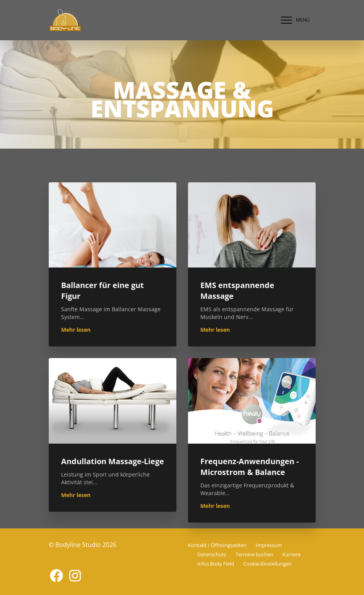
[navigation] (294, 20)
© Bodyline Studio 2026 (83, 545)
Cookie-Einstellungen (267, 564)
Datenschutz (212, 554)
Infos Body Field (216, 564)
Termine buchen (254, 554)
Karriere (291, 554)
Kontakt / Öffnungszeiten (217, 545)
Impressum (269, 545)
